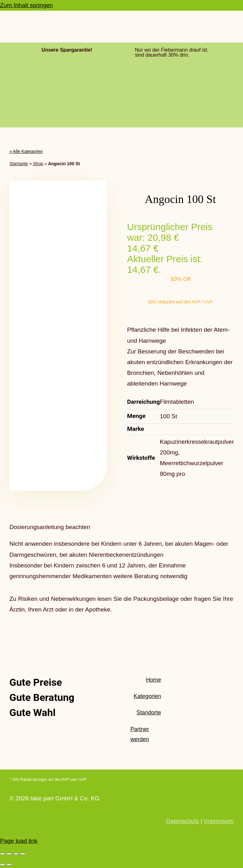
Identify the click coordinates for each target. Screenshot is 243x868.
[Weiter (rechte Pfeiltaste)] (9, 865)
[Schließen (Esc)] (23, 854)
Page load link (19, 841)
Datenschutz (183, 821)
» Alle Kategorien (26, 151)
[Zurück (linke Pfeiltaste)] (3, 865)
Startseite (19, 164)
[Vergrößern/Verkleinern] (3, 854)
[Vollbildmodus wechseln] (9, 854)
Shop (38, 164)
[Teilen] (16, 854)
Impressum (219, 821)
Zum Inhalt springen (26, 5)
